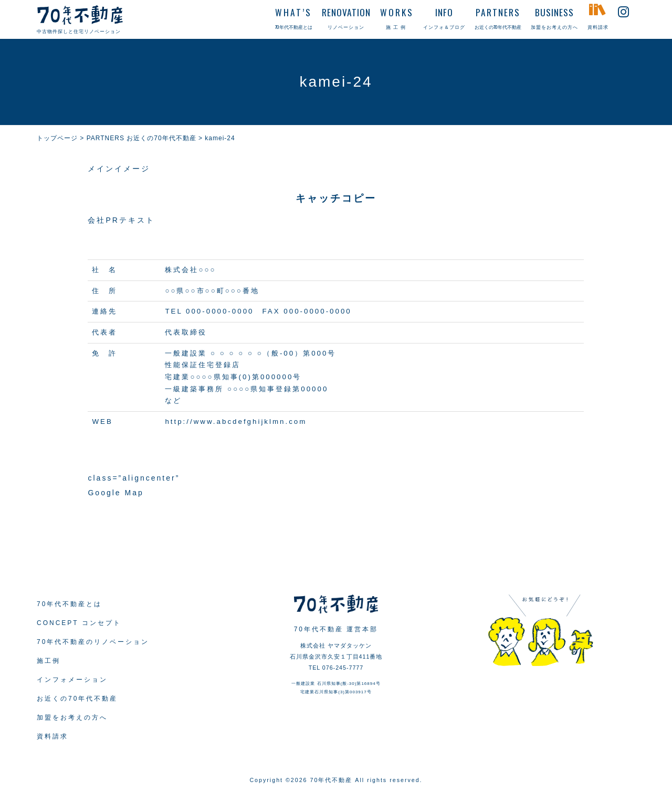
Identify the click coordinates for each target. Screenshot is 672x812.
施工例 (49, 661)
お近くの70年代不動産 (77, 699)
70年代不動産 (332, 780)
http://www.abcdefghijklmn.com (236, 421)
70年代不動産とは (69, 604)
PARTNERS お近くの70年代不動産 (141, 138)
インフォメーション (72, 680)
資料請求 (52, 736)
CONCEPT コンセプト (79, 623)
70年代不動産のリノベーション (93, 642)
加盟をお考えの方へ (72, 717)
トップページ (57, 138)
